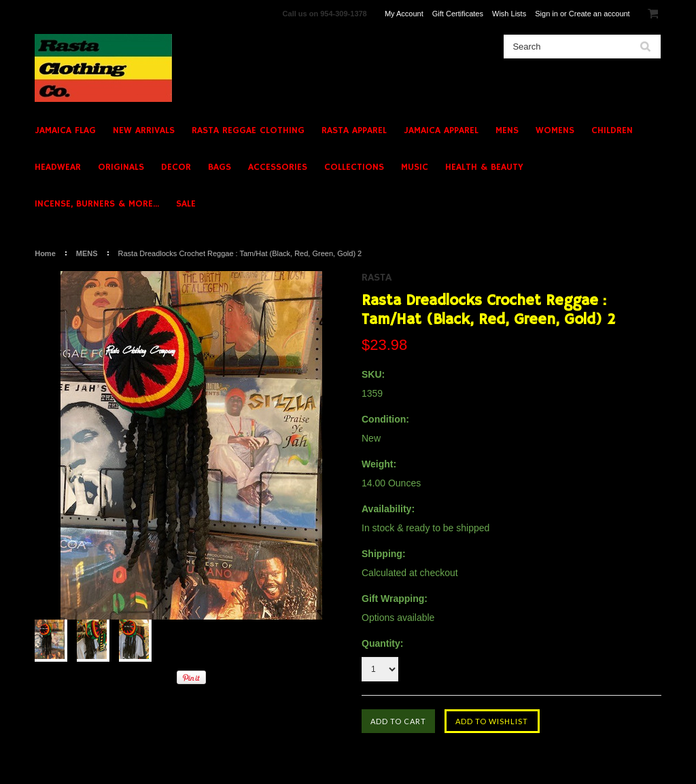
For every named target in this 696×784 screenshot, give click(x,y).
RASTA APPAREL (354, 130)
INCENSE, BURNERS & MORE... (97, 204)
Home (45, 253)
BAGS (220, 167)
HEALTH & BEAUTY (484, 167)
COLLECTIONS (354, 167)
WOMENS (555, 130)
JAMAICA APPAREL (441, 130)
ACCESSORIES (278, 167)
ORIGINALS (121, 167)
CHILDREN (612, 130)
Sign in (546, 14)
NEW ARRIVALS (144, 130)
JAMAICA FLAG (65, 130)
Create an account (599, 14)
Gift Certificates (458, 14)
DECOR (176, 167)
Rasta (377, 278)
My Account (404, 14)
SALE (186, 204)
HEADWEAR (58, 167)
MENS (507, 130)
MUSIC (415, 167)
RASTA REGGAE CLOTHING (248, 130)
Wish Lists (509, 14)
